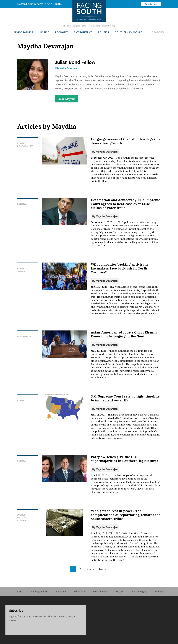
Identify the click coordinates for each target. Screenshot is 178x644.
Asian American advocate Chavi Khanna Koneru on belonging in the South (124, 334)
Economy (61, 32)
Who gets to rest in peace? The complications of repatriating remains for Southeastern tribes (125, 515)
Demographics (23, 32)
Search (158, 32)
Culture (22, 521)
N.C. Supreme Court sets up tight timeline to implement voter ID (125, 398)
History (22, 518)
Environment (83, 32)
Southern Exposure (129, 32)
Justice (44, 32)
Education (79, 591)
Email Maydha (66, 99)
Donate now (151, 4)
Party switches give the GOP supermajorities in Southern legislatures (124, 459)
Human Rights (139, 591)
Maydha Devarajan (107, 152)
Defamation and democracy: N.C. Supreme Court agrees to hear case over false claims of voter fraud (125, 204)
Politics (104, 32)
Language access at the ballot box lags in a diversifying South (126, 141)
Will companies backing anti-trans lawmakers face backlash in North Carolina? (120, 268)
